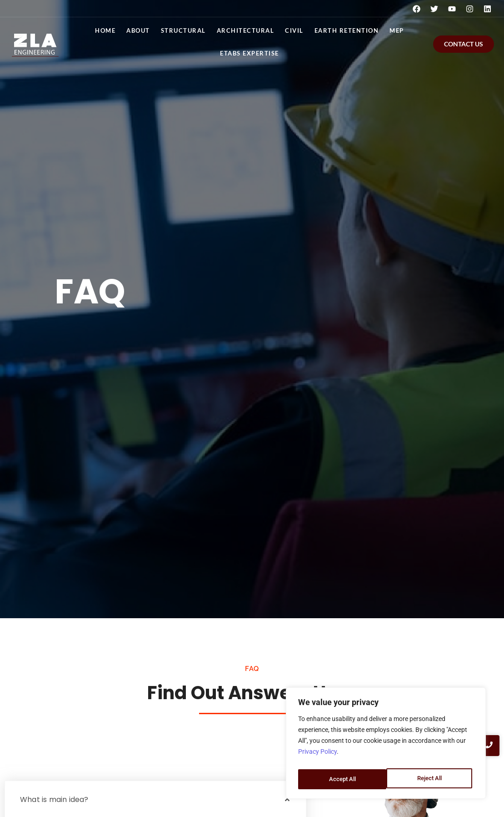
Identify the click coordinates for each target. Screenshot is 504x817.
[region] (386, 746)
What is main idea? (54, 799)
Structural (183, 30)
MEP (397, 30)
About (138, 30)
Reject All (341, 779)
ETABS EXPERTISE (250, 53)
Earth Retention (347, 30)
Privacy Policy (317, 756)
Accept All (430, 779)
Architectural (246, 30)
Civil (294, 30)
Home (105, 30)
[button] (155, 800)
